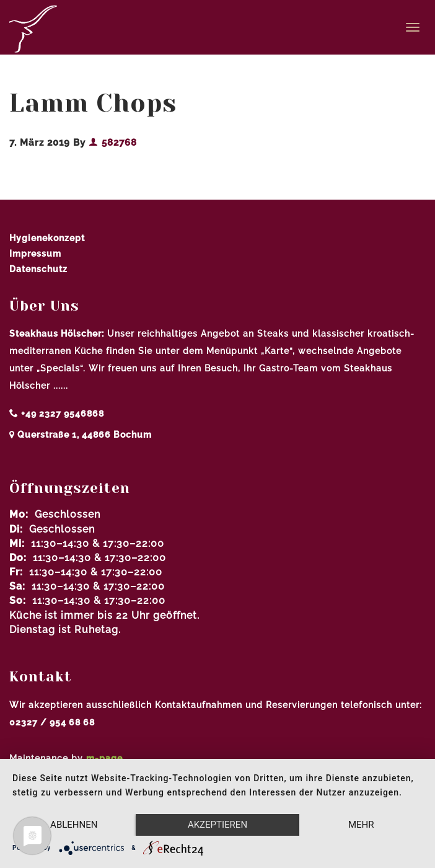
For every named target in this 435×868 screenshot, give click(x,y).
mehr (361, 825)
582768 (113, 143)
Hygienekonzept (47, 238)
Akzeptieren (217, 825)
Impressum (35, 254)
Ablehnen (74, 825)
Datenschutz (38, 269)
